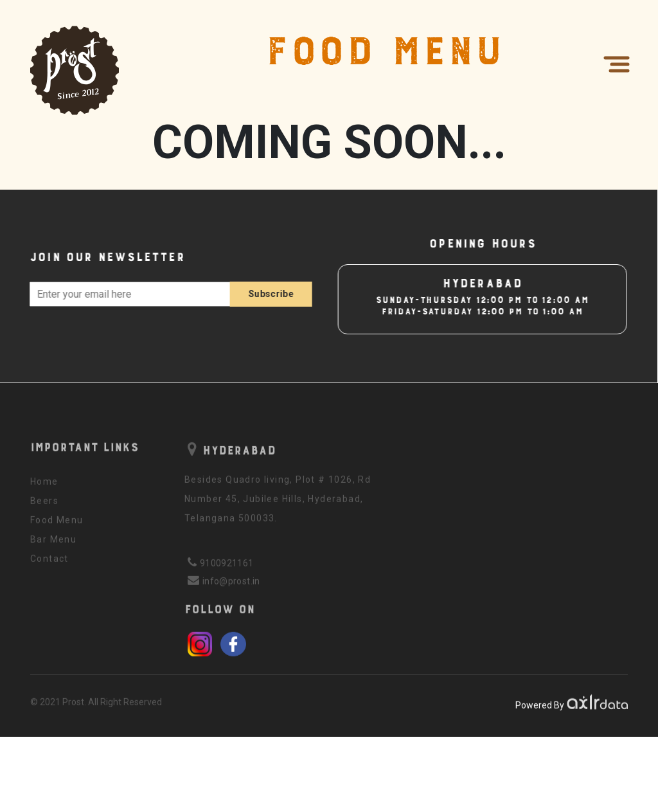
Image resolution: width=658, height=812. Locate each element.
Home (44, 487)
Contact (49, 564)
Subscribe (261, 294)
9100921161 (227, 568)
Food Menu (57, 525)
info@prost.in (231, 586)
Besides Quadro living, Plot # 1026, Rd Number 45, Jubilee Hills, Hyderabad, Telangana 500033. (278, 504)
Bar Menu (53, 545)
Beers (44, 506)
